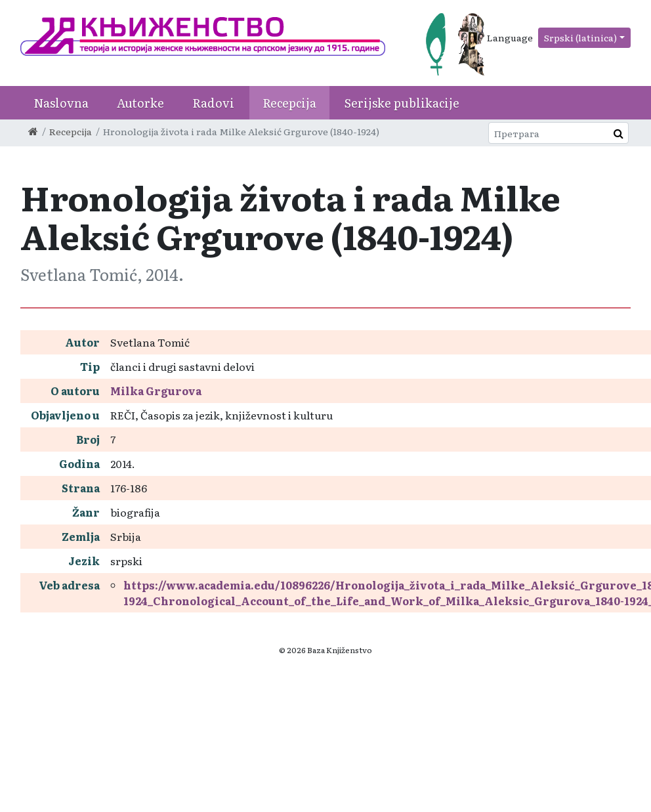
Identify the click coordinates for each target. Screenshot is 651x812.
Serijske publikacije (402, 103)
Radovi (213, 103)
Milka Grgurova (156, 391)
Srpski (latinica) (580, 37)
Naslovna (61, 103)
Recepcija (289, 103)
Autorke (140, 103)
